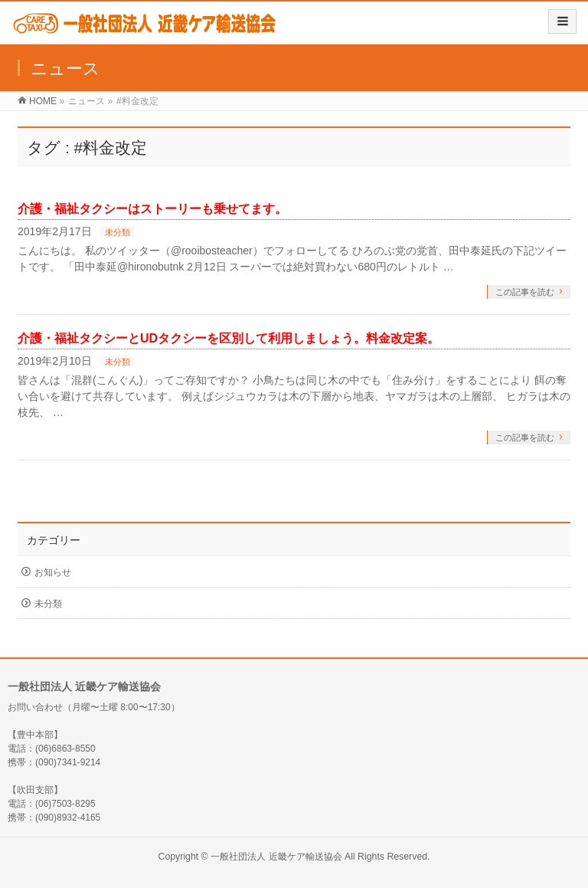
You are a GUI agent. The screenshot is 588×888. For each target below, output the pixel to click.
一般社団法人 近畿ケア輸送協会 (276, 857)
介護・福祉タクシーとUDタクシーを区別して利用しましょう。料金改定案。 (229, 338)
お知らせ (53, 572)
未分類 (118, 232)
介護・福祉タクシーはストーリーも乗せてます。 (152, 209)
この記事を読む (525, 292)
